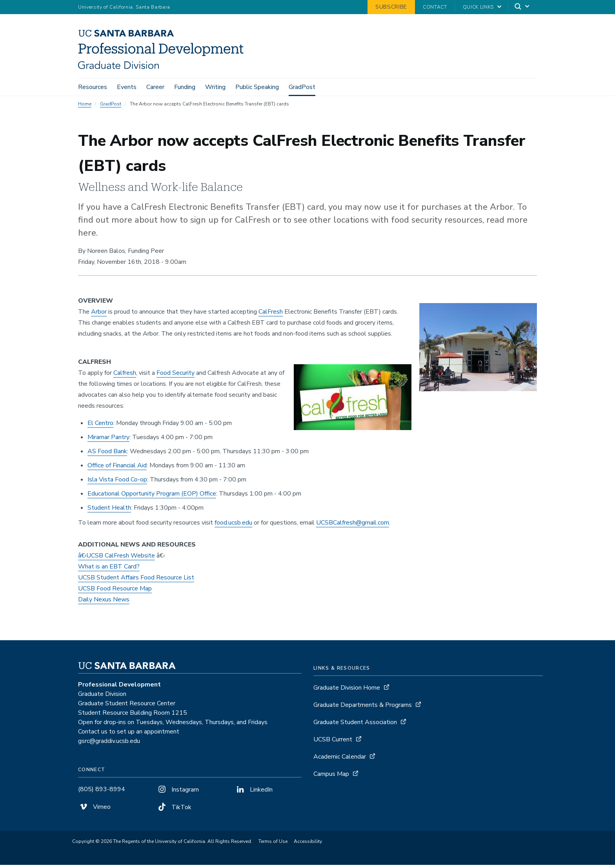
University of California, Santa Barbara (124, 7)
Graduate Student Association (355, 725)
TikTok (174, 810)
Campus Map (331, 777)
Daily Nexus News (104, 602)
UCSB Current (333, 742)
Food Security (176, 376)
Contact (435, 7)
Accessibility (308, 844)
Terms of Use (273, 844)
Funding (185, 87)
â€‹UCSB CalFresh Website (116, 558)
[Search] (522, 7)
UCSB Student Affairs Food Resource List (136, 580)
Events (127, 87)
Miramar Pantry (108, 440)
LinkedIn (254, 792)
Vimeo (94, 810)
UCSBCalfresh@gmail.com (353, 525)
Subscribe (391, 7)
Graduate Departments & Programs (363, 708)
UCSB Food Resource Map (115, 591)
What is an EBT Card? (109, 569)
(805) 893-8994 (102, 792)
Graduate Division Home (347, 690)
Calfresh (125, 376)
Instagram (178, 792)
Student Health (109, 510)
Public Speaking (257, 87)
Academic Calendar (340, 759)
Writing (215, 87)
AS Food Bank (107, 454)
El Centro (100, 426)
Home (85, 107)
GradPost (302, 87)
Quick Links (478, 7)
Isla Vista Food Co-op (117, 482)
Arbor (99, 314)
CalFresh (271, 314)
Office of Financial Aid (117, 468)
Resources (93, 87)
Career (155, 87)
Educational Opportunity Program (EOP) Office (152, 496)
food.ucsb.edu (233, 525)
